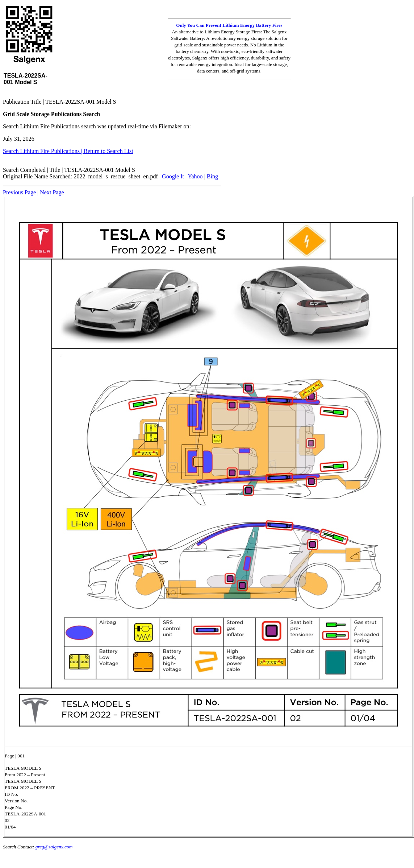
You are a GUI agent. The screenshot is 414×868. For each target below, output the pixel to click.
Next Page (52, 192)
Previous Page (19, 192)
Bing (212, 176)
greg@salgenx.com (54, 847)
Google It (173, 176)
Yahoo (195, 176)
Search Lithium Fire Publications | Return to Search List (68, 151)
